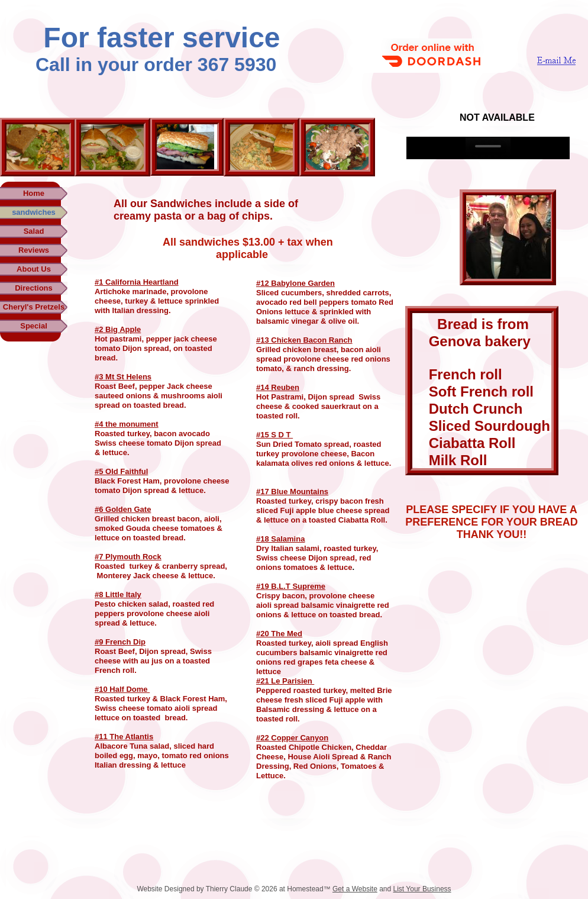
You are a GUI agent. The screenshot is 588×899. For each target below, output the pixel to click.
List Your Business (422, 889)
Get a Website (355, 889)
